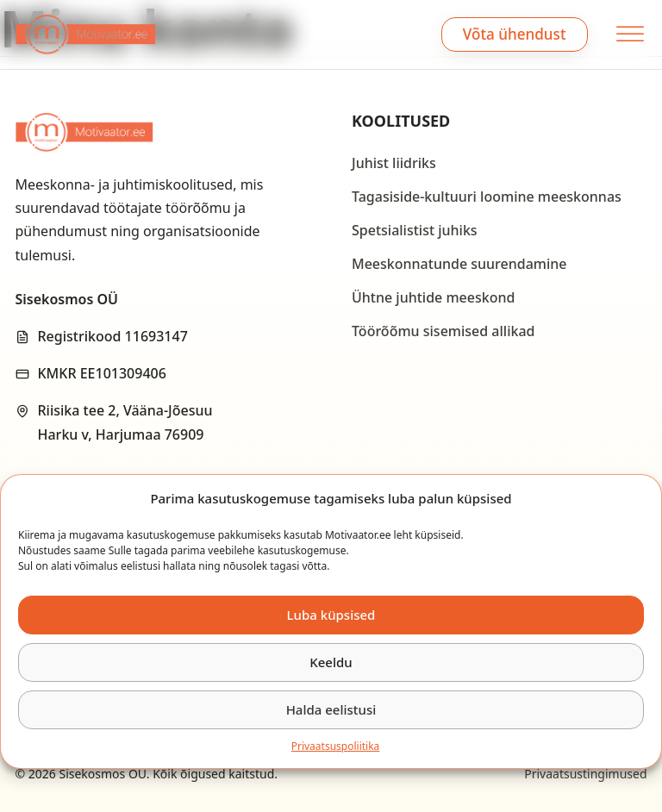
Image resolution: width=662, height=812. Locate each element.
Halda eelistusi (331, 709)
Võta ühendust (515, 34)
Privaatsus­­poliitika (336, 746)
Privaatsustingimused (585, 774)
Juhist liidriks (394, 163)
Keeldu (331, 662)
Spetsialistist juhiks (415, 230)
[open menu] (628, 34)
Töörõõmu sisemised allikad (443, 331)
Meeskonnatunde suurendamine (459, 264)
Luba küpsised (331, 615)
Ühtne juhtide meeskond (433, 297)
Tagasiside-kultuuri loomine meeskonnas (487, 197)
